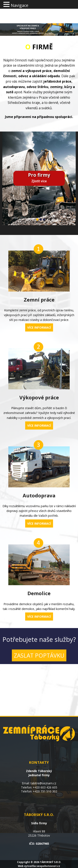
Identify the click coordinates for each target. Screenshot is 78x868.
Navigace (20, 5)
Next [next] (69, 174)
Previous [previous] (9, 174)
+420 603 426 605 (45, 787)
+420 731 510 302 (45, 791)
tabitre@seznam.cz (43, 783)
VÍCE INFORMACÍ (39, 327)
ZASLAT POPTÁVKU (39, 655)
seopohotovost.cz (48, 866)
